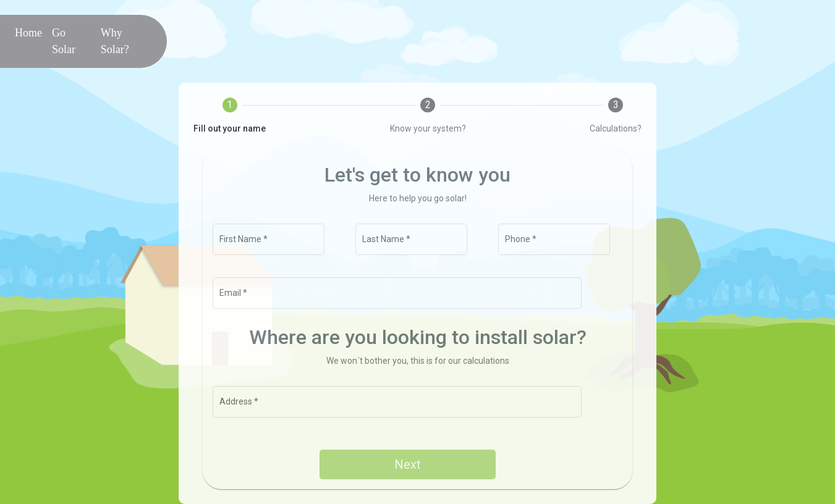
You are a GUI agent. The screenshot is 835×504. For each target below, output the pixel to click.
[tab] (230, 116)
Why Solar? (115, 41)
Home (31, 31)
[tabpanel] (417, 320)
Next (408, 464)
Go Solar (64, 41)
